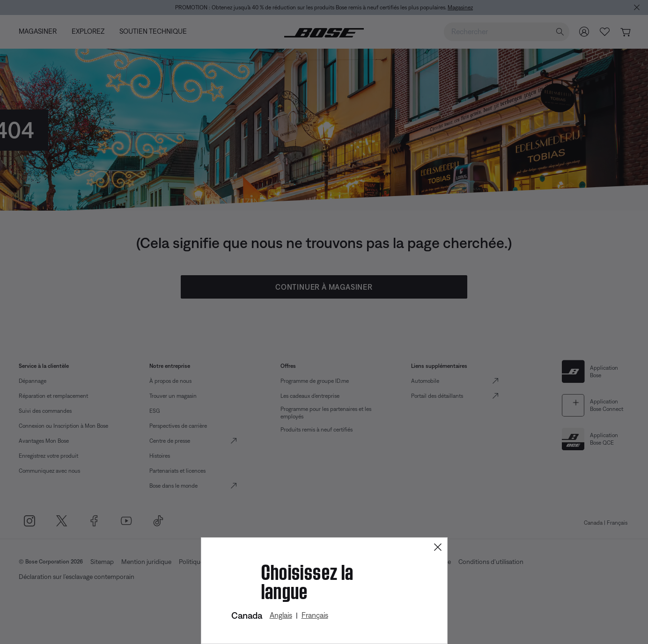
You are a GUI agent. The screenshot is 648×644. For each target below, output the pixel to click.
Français (315, 615)
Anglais (281, 615)
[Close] (438, 547)
